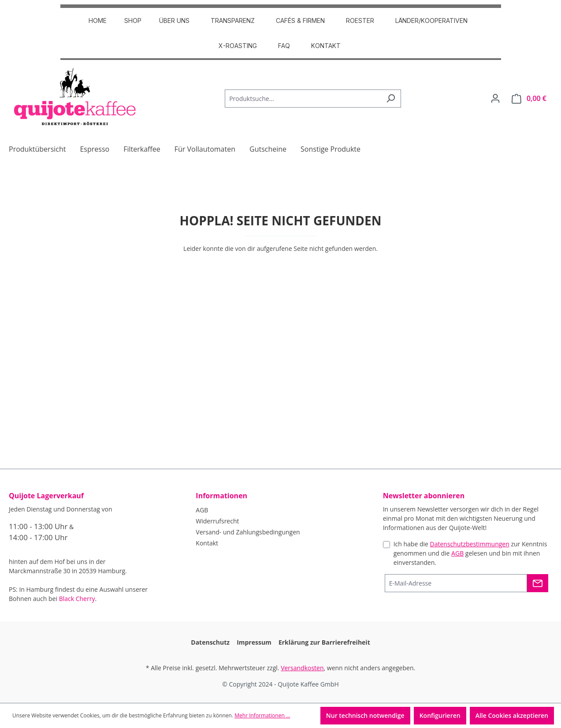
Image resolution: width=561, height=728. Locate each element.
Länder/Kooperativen (431, 21)
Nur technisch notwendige (365, 715)
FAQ (284, 46)
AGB (202, 510)
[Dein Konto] (495, 98)
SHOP (133, 21)
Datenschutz (210, 642)
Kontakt (326, 46)
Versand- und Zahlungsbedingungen (248, 532)
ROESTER (360, 21)
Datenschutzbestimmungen (470, 544)
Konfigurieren (440, 715)
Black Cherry (77, 599)
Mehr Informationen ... (262, 715)
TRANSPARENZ (233, 21)
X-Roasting (238, 46)
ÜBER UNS (174, 21)
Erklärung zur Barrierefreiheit (324, 642)
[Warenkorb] (529, 99)
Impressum (254, 642)
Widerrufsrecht (217, 521)
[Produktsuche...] (303, 99)
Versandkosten (302, 668)
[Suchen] (391, 99)
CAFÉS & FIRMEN (300, 21)
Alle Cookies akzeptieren (512, 715)
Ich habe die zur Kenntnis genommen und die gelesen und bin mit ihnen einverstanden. (470, 553)
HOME (98, 21)
